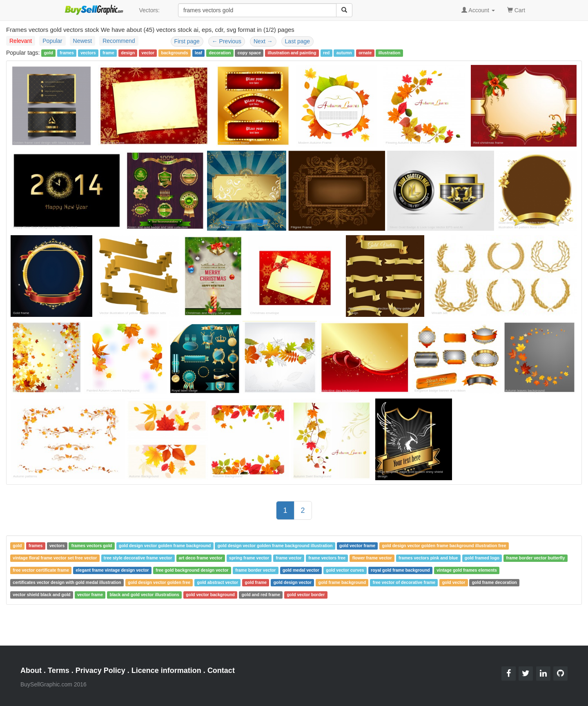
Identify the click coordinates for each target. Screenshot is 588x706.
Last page (298, 41)
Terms (59, 670)
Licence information (166, 670)
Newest (83, 41)
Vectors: (149, 10)
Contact (221, 670)
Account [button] (478, 10)
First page (187, 41)
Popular (52, 41)
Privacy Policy (100, 670)
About (31, 670)
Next (263, 41)
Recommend (119, 41)
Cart (516, 10)
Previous (227, 41)
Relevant (21, 41)
